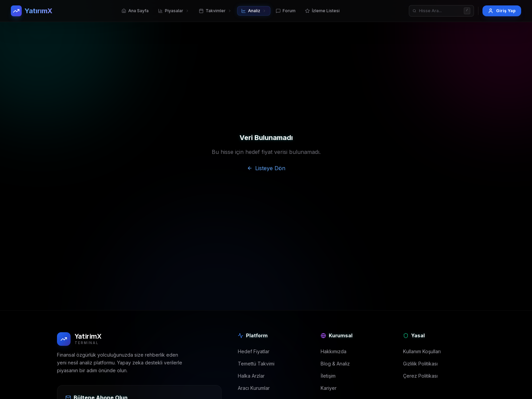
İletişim (328, 376)
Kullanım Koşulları (422, 351)
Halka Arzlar (251, 376)
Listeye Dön (266, 168)
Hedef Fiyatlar (254, 351)
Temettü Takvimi (256, 364)
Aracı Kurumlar (254, 388)
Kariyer (329, 388)
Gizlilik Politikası (420, 364)
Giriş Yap (502, 11)
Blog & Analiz (335, 364)
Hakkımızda (334, 351)
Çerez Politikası (420, 376)
